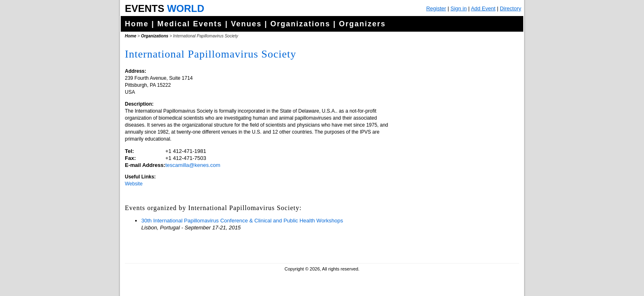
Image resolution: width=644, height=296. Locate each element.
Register (436, 8)
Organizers (362, 24)
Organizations (300, 24)
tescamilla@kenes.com (193, 165)
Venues (246, 24)
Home (137, 24)
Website (134, 184)
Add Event (483, 8)
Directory (511, 8)
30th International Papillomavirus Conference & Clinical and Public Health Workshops (242, 221)
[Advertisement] (455, 206)
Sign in (459, 8)
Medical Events (190, 24)
